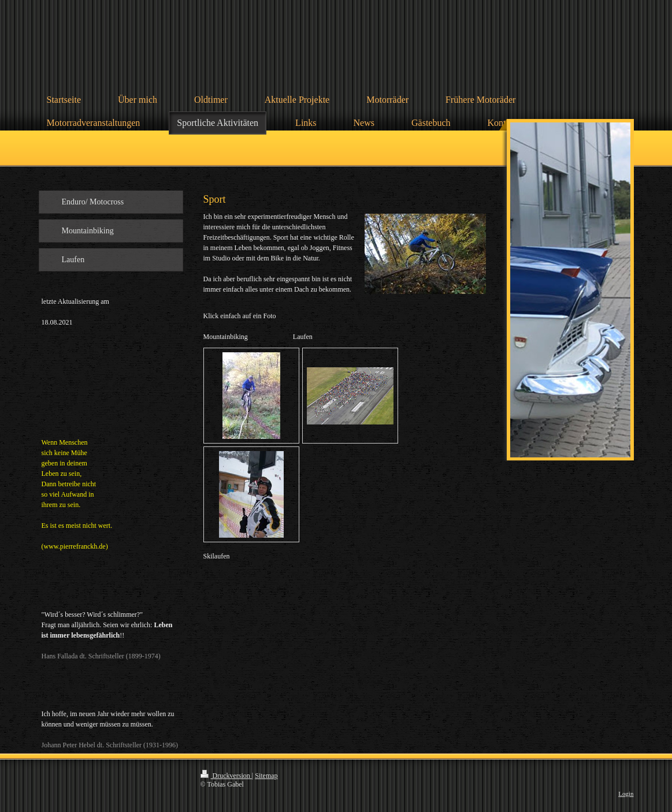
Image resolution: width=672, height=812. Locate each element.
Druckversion (226, 776)
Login (626, 794)
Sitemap (266, 776)
